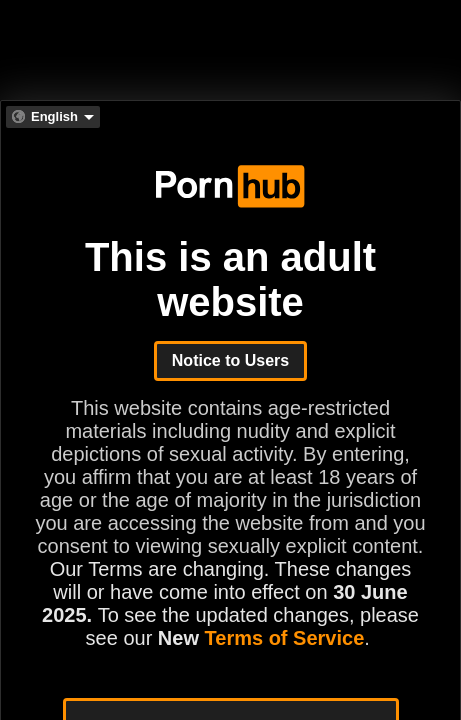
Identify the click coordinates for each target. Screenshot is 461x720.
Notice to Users (230, 360)
